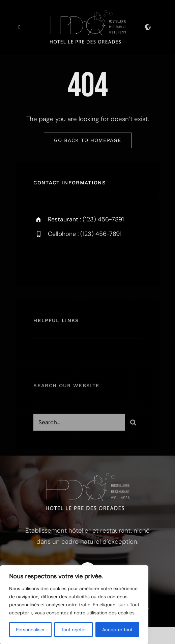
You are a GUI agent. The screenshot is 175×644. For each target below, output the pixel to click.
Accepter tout (117, 630)
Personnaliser (30, 630)
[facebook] (41, 258)
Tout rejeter (74, 630)
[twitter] (60, 258)
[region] (74, 605)
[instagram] (78, 258)
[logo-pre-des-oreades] (88, 13)
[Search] (133, 424)
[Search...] (79, 424)
